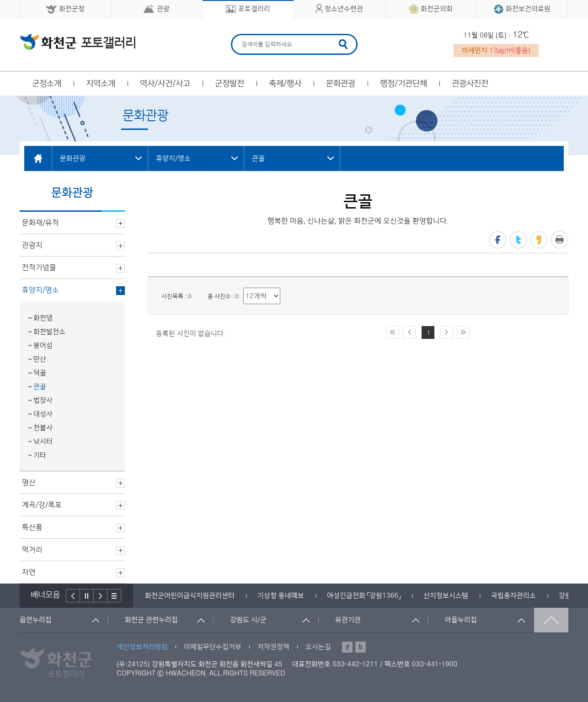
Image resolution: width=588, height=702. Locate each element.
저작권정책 (273, 647)
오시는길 (318, 647)
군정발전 (230, 84)
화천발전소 (49, 332)
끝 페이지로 (463, 332)
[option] (190, 596)
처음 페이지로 (393, 332)
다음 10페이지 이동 (447, 332)
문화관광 (341, 84)
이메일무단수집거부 (213, 647)
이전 (73, 596)
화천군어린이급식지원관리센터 (190, 596)
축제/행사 (285, 84)
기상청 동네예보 (281, 596)
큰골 (40, 387)
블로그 (361, 647)
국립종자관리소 (513, 596)
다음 (101, 596)
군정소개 (47, 84)
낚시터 (43, 442)
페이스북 (498, 240)
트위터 (519, 240)
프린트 (560, 240)
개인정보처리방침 (142, 647)
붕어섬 (43, 346)
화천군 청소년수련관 (78, 42)
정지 (87, 596)
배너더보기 (114, 596)
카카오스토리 (539, 240)
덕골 (40, 373)
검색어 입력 (240, 35)
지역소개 (101, 84)
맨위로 (551, 620)
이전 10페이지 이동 (409, 332)
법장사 (43, 400)
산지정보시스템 (446, 596)
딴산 (40, 359)
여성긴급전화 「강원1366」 (364, 596)
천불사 (43, 428)
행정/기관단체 (404, 84)
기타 (40, 455)
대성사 (43, 414)
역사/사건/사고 (165, 84)
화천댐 (43, 318)
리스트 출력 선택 (243, 288)
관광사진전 (470, 84)
